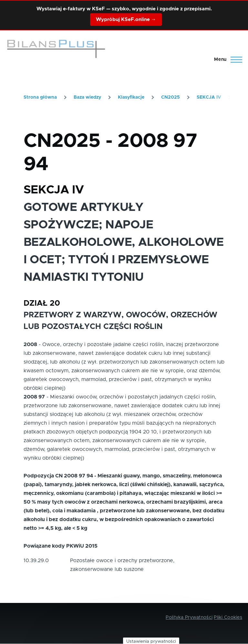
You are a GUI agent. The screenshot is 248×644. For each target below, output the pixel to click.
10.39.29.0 (36, 561)
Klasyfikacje (131, 97)
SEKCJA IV (209, 97)
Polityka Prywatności (189, 617)
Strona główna (40, 97)
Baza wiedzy (87, 97)
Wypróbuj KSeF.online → (126, 20)
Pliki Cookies (228, 617)
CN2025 (170, 97)
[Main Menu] (226, 60)
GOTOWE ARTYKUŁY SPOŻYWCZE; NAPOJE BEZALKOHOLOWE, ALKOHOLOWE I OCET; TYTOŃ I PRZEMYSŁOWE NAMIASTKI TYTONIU (124, 242)
